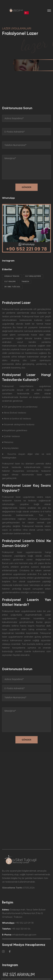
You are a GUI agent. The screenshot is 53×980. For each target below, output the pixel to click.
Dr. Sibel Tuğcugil (12, 287)
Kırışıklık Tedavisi (12, 276)
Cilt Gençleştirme (33, 276)
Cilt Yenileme (10, 281)
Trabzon (25, 281)
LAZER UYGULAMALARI (17, 28)
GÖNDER (27, 740)
